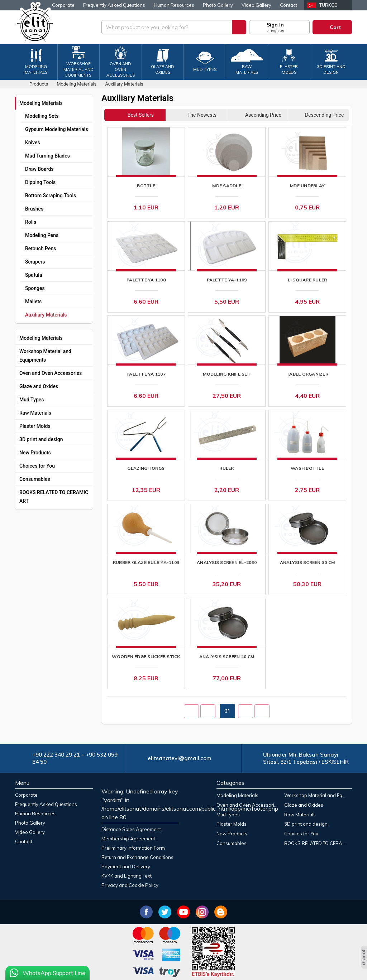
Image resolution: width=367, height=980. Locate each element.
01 (227, 711)
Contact (289, 5)
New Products (35, 453)
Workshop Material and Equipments (45, 356)
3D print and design (41, 439)
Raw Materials (35, 413)
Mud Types (32, 400)
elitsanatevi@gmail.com (180, 758)
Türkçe (328, 5)
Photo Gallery (218, 5)
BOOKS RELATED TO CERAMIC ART (54, 497)
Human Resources (174, 5)
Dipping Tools (40, 182)
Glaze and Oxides (39, 386)
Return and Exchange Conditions (137, 857)
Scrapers (35, 262)
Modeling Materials (41, 103)
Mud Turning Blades (47, 156)
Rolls (31, 222)
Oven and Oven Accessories (51, 373)
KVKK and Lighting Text (127, 876)
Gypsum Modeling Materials (57, 129)
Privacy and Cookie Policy (130, 885)
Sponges (35, 288)
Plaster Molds (35, 426)
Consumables (35, 479)
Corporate (63, 5)
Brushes (34, 209)
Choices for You (37, 466)
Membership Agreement (128, 839)
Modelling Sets (42, 116)
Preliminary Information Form (133, 848)
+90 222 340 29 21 (56, 755)
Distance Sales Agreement (131, 829)
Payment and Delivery (126, 866)
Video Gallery (256, 5)
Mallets (33, 301)
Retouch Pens (40, 248)
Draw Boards (39, 169)
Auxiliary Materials (46, 315)
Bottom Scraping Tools (51, 195)
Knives (33, 143)
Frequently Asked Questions (114, 5)
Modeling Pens (42, 235)
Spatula (34, 275)
